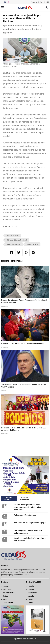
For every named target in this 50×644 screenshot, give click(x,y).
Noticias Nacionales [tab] (25, 498)
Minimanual (32, 593)
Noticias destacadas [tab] (9, 498)
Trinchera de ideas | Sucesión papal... (31, 523)
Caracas (6, 586)
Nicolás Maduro (13, 236)
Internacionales (9, 593)
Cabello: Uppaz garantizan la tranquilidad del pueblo (23, 343)
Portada (31, 586)
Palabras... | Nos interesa (25, 515)
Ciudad (30, 599)
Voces (5, 599)
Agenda (31, 596)
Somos (30, 603)
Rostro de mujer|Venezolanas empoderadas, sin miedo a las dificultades (27, 507)
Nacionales (7, 590)
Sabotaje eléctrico (14, 244)
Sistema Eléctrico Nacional (17, 240)
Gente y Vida (8, 603)
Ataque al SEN (33, 244)
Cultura (5, 596)
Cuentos (31, 590)
